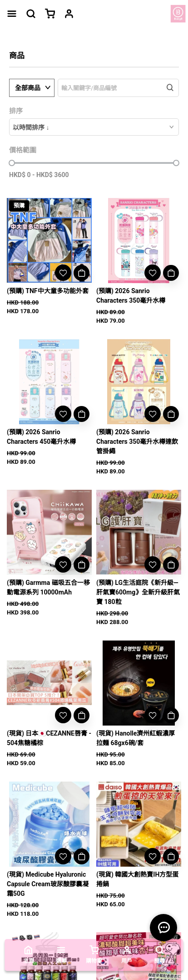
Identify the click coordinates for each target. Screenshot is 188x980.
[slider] (12, 163)
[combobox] (94, 127)
